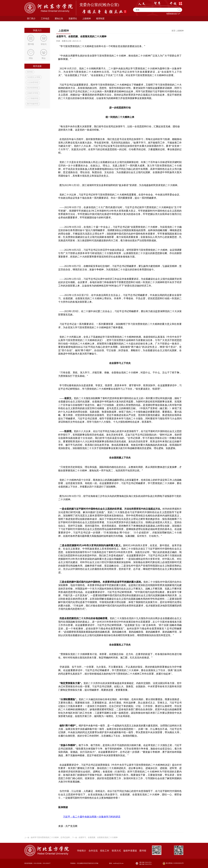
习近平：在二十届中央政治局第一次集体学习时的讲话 (92, 817)
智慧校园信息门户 (173, 14)
